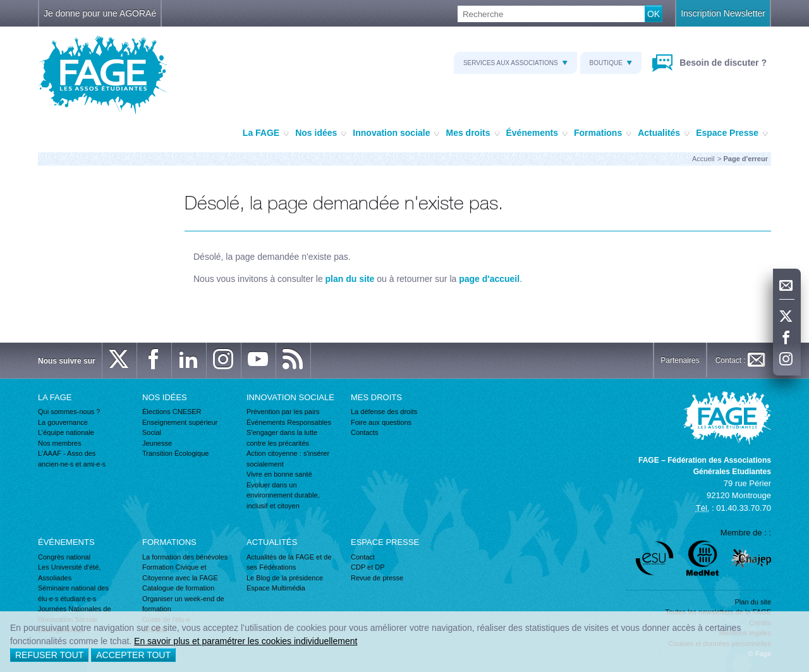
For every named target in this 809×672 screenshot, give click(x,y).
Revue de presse (377, 578)
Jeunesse (157, 443)
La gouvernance (63, 422)
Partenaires (680, 360)
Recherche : (0, 6)
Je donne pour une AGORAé (100, 13)
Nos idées (321, 133)
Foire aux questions (381, 422)
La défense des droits (384, 412)
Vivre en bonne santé (279, 474)
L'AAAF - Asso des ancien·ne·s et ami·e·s (72, 459)
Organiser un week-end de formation (183, 604)
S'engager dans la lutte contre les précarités (282, 438)
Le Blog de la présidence (285, 578)
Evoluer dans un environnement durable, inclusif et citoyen (283, 495)
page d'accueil (489, 279)
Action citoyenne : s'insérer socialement (288, 459)
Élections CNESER (172, 412)
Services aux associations (515, 63)
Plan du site (753, 602)
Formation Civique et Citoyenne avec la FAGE (180, 572)
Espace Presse (732, 133)
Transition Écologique (175, 453)
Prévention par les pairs (283, 412)
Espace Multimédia (276, 588)
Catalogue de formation (178, 588)
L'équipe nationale (66, 432)
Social (152, 432)
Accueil (703, 159)
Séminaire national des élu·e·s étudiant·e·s (73, 593)
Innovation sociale (396, 133)
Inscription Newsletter (723, 13)
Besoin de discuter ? (722, 63)
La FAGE (266, 133)
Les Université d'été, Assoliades (69, 572)
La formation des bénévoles (185, 557)
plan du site (350, 279)
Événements (537, 133)
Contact (363, 557)
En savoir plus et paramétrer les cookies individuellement (246, 641)
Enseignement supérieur (180, 422)
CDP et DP (368, 567)
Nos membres (59, 443)
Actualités (664, 133)
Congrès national (64, 557)
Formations (603, 133)
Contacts (364, 432)
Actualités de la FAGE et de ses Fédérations (289, 562)
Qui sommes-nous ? (69, 412)
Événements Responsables (289, 422)
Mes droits (472, 133)
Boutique (611, 63)
